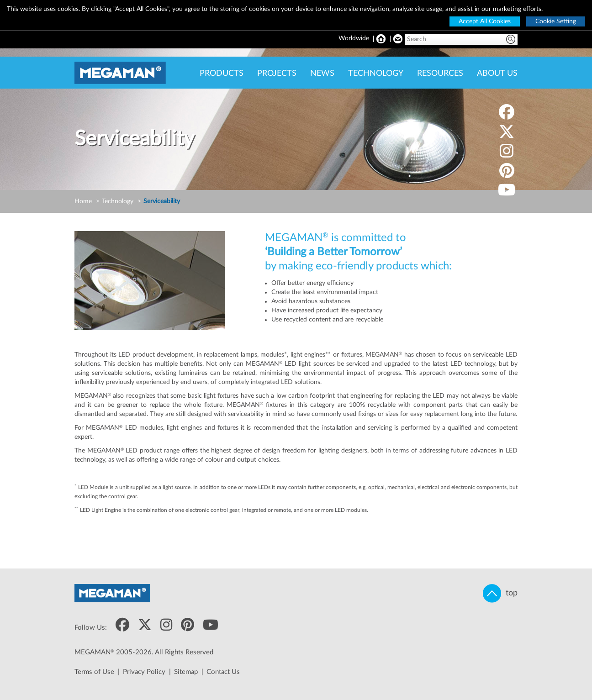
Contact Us (223, 672)
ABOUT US (497, 74)
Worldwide (354, 38)
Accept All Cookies (485, 21)
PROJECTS (277, 74)
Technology (118, 201)
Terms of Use (94, 672)
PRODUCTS (222, 74)
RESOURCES (440, 74)
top (500, 593)
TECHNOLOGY (376, 74)
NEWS (322, 74)
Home (83, 201)
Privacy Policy (144, 672)
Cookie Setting (556, 21)
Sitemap (186, 672)
